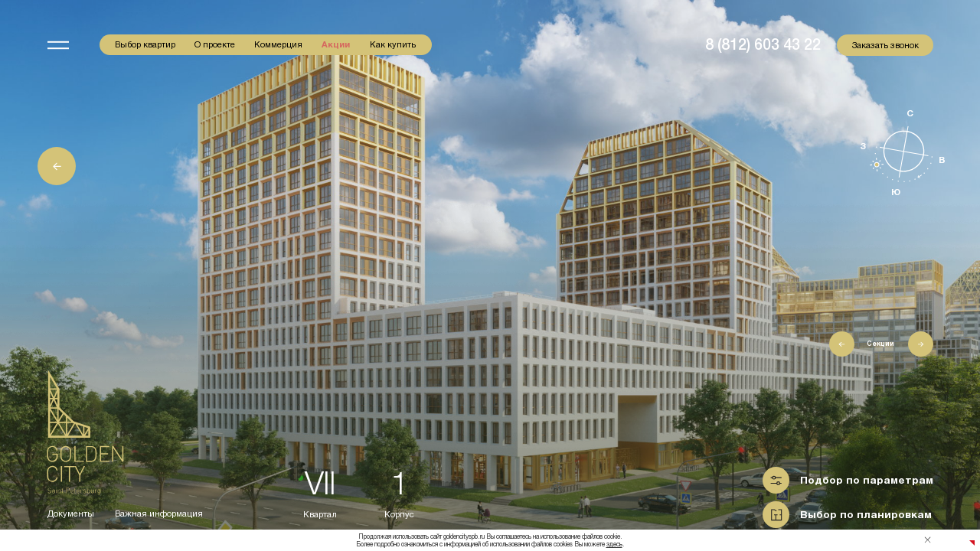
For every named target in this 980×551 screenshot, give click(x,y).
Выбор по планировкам (866, 515)
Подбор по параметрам (867, 481)
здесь (614, 544)
